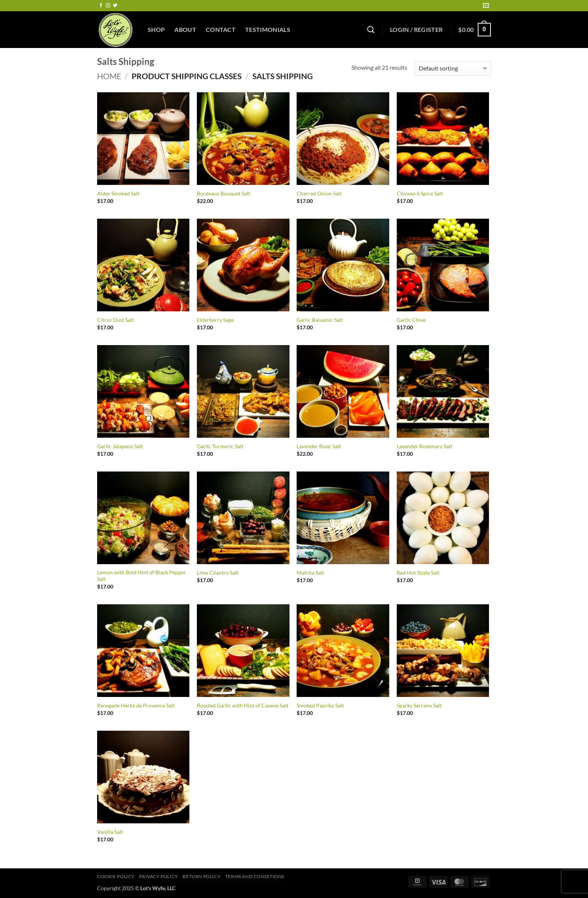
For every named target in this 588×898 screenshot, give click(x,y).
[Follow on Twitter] (115, 6)
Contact (221, 29)
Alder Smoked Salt (118, 193)
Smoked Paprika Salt (320, 705)
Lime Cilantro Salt (218, 573)
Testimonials (268, 29)
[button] (416, 30)
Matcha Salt (310, 573)
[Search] (371, 29)
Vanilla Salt (110, 832)
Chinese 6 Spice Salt (420, 193)
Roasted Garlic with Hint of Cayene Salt (243, 705)
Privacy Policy (159, 876)
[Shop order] (453, 68)
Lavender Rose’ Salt (319, 446)
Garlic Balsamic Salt (320, 320)
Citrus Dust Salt (115, 320)
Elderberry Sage (215, 320)
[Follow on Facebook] (101, 6)
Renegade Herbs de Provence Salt (136, 705)
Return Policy (202, 876)
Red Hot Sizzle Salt (418, 573)
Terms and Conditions (255, 876)
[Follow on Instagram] (108, 6)
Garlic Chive (411, 320)
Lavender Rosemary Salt (424, 446)
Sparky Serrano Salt (419, 705)
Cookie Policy (116, 876)
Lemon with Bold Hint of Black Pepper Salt (142, 576)
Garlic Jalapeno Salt (120, 446)
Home (109, 76)
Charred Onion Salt (319, 193)
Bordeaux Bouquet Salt (223, 193)
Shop (156, 29)
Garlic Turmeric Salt (220, 446)
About (185, 29)
